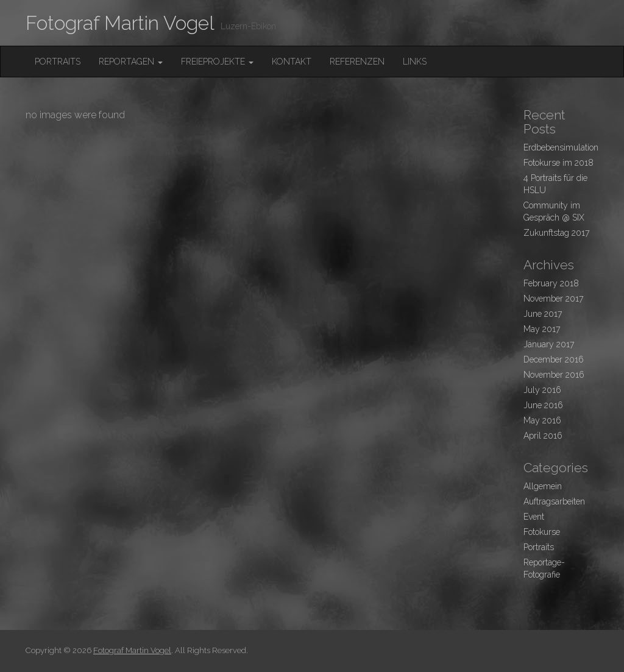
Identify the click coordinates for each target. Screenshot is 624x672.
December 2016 (554, 359)
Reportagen (131, 62)
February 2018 (551, 283)
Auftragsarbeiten (554, 501)
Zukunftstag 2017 (556, 233)
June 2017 (543, 314)
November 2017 (553, 299)
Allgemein (543, 486)
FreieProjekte (217, 62)
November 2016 (554, 375)
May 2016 (542, 420)
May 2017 (542, 329)
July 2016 (542, 390)
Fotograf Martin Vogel (120, 23)
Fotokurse (542, 532)
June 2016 (543, 405)
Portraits (58, 62)
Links (415, 62)
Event (534, 517)
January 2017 (549, 344)
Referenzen (357, 62)
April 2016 (543, 436)
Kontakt (292, 62)
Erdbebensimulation (561, 147)
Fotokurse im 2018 (558, 163)
